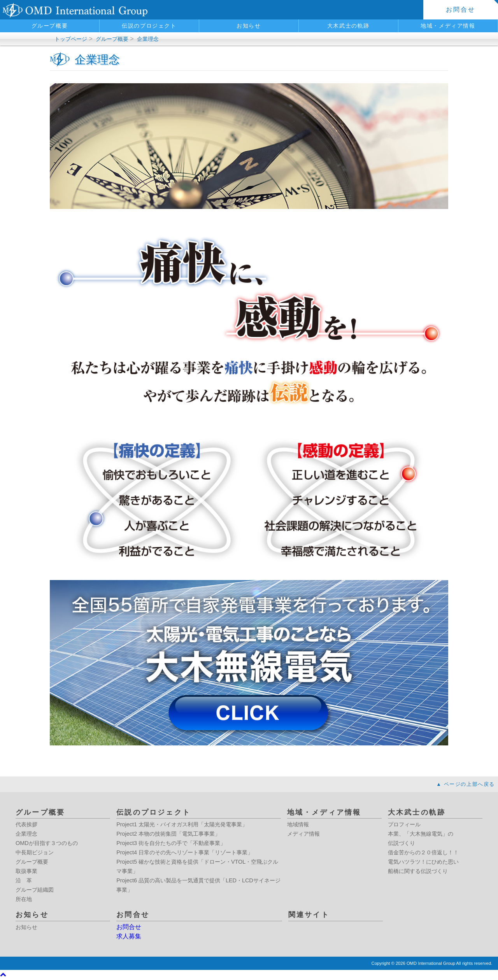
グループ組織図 (35, 890)
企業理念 (148, 39)
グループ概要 (50, 26)
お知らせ (249, 26)
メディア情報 (303, 834)
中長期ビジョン (35, 852)
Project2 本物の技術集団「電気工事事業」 (168, 834)
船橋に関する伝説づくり (418, 871)
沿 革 (24, 880)
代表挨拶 (26, 824)
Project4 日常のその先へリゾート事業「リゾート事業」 (185, 852)
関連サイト (309, 915)
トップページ (71, 39)
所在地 (24, 899)
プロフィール (404, 824)
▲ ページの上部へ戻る (466, 784)
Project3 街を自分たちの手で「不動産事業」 (171, 843)
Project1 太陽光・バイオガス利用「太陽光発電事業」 (182, 824)
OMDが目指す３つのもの (47, 843)
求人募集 (129, 936)
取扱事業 (26, 871)
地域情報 (298, 824)
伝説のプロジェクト (149, 26)
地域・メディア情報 (448, 26)
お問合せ (461, 10)
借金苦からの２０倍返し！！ (423, 852)
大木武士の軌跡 (348, 26)
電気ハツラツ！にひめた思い (423, 862)
